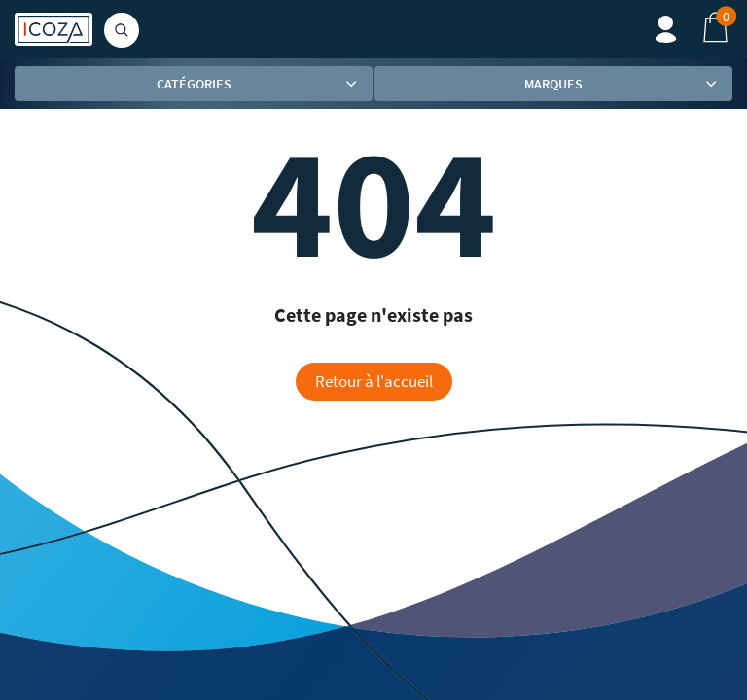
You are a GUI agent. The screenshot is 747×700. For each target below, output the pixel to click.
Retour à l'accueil (374, 381)
